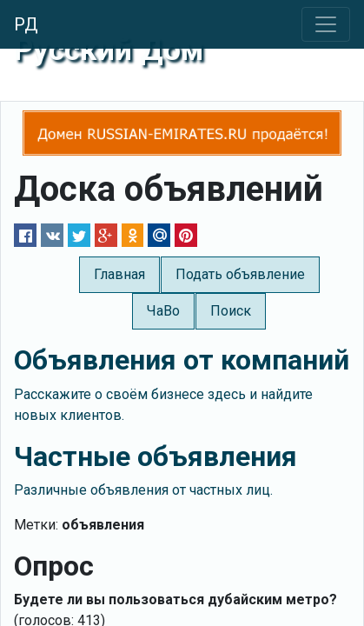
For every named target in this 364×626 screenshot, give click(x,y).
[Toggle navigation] (326, 24)
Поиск (231, 311)
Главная (119, 274)
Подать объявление (240, 274)
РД (26, 24)
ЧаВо (163, 311)
